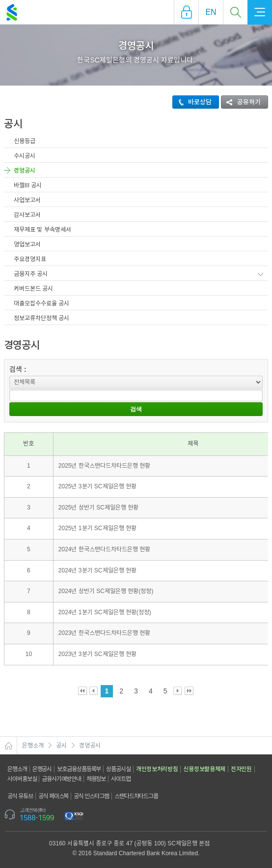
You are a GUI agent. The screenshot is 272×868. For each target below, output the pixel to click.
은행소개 (33, 746)
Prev (94, 691)
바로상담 (192, 102)
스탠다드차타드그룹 (136, 796)
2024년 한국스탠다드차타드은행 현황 (104, 549)
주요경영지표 (30, 259)
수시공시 (25, 156)
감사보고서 (27, 215)
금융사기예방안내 (61, 779)
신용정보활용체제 (204, 769)
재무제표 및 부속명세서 (42, 230)
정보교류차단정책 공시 (41, 318)
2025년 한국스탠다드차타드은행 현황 (104, 466)
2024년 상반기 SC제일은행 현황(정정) (106, 591)
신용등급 (25, 141)
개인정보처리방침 (157, 769)
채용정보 (96, 779)
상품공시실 (118, 769)
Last (189, 691)
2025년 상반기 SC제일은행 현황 (98, 508)
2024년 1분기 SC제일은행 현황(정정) (105, 612)
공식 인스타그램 (91, 796)
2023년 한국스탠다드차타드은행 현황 (104, 633)
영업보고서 (27, 244)
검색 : (18, 369)
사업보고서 (27, 200)
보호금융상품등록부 (79, 769)
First (83, 691)
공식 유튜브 (20, 796)
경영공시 (25, 171)
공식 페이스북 (54, 796)
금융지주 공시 (31, 274)
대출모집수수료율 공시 (41, 303)
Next (178, 691)
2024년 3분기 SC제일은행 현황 (97, 570)
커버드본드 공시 (33, 289)
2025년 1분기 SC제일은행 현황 (97, 528)
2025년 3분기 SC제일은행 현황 (97, 486)
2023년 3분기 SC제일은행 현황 (97, 654)
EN (211, 12)
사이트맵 (121, 779)
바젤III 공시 (28, 185)
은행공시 (42, 769)
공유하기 (241, 102)
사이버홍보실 (22, 779)
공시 (61, 746)
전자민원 (241, 769)
